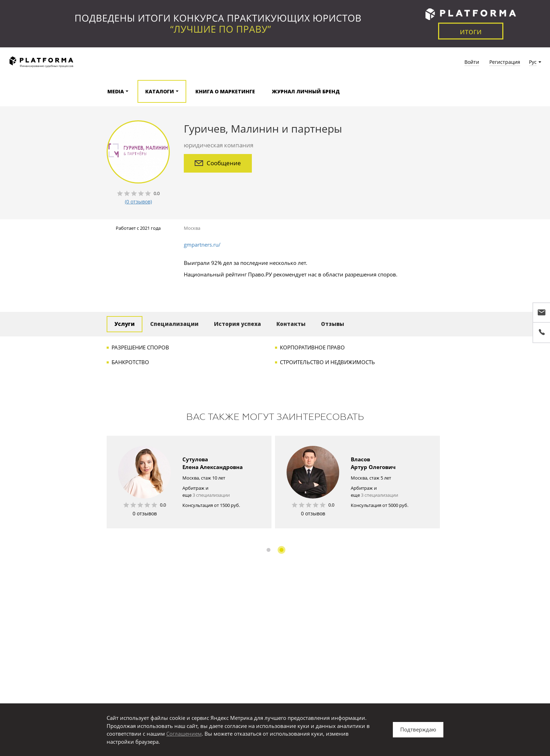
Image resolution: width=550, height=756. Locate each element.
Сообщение (218, 163)
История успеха (237, 324)
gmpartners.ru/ (202, 245)
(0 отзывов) (138, 202)
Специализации (174, 324)
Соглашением (184, 734)
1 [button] (269, 550)
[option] (189, 482)
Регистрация (505, 62)
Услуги (125, 324)
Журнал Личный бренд (306, 91)
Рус (533, 62)
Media (116, 91)
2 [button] (281, 550)
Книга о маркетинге (225, 91)
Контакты (291, 324)
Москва (192, 228)
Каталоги (160, 91)
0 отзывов (145, 513)
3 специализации (211, 495)
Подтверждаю (418, 729)
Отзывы (333, 324)
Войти (472, 62)
